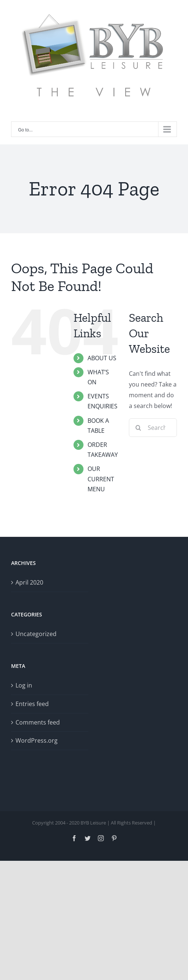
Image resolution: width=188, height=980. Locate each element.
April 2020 (29, 582)
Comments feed (38, 722)
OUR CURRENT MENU (101, 479)
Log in (24, 685)
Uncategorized (36, 634)
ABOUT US (102, 358)
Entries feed (32, 704)
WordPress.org (37, 740)
